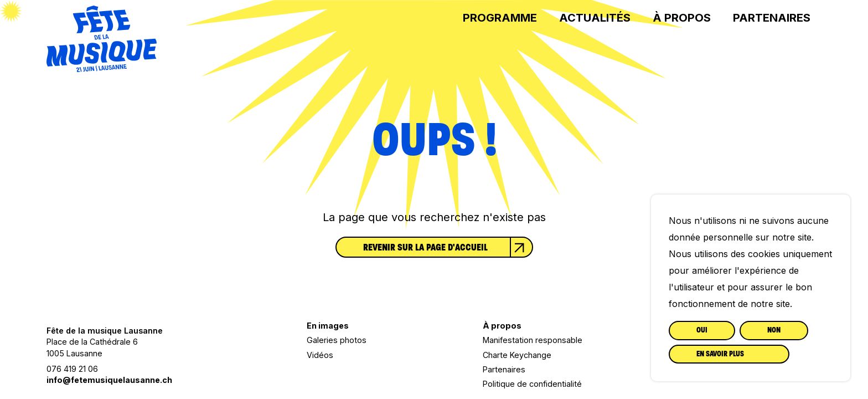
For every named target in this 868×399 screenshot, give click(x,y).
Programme (500, 18)
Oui (702, 330)
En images (328, 326)
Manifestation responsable (533, 340)
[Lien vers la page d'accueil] (102, 68)
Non (774, 330)
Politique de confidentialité (532, 384)
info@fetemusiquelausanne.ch (109, 380)
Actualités (595, 18)
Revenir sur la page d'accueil (448, 247)
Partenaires (772, 18)
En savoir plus (720, 354)
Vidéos (320, 355)
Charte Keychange (517, 355)
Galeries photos (337, 340)
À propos (682, 18)
